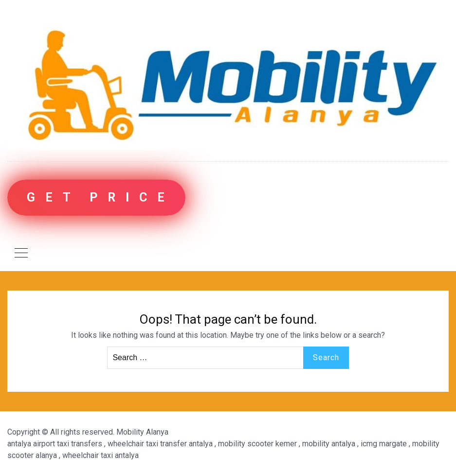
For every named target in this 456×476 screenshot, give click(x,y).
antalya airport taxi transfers (55, 444)
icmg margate (384, 444)
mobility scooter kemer (257, 444)
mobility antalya (329, 444)
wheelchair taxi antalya (100, 455)
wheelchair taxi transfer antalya (160, 444)
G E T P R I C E (96, 197)
